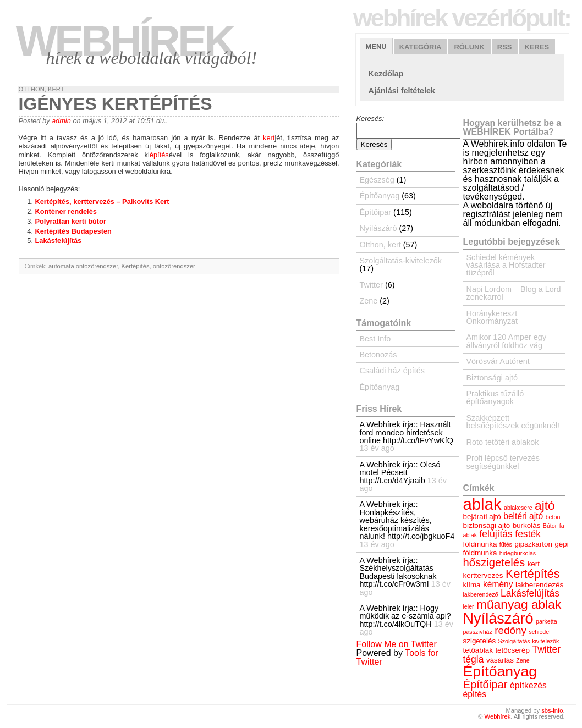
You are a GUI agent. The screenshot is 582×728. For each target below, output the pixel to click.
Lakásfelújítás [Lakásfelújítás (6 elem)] (530, 593)
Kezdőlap (386, 74)
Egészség (377, 180)
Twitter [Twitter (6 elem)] (546, 649)
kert (269, 138)
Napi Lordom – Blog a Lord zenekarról (514, 293)
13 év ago (377, 448)
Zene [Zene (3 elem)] (523, 660)
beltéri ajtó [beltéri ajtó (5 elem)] (523, 516)
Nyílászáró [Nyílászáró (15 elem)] (498, 618)
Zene (369, 301)
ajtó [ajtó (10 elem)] (545, 505)
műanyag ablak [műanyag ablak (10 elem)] (519, 604)
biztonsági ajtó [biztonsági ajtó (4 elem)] (487, 525)
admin (61, 121)
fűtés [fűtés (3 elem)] (506, 544)
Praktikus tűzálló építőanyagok (495, 398)
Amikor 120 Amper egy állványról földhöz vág (507, 341)
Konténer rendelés (66, 211)
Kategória (421, 47)
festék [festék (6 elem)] (528, 534)
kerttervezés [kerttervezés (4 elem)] (483, 575)
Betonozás (378, 355)
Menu (376, 46)
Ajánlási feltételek (402, 91)
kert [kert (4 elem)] (534, 564)
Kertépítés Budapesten (73, 231)
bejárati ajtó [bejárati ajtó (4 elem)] (482, 517)
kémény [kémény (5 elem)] (498, 584)
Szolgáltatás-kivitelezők (401, 261)
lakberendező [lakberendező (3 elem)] (481, 594)
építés (159, 155)
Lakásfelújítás (59, 241)
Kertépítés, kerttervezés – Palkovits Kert (102, 202)
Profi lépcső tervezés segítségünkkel (503, 462)
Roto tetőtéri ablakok (503, 442)
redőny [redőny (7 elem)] (510, 630)
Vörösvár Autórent (498, 361)
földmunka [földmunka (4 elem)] (480, 544)
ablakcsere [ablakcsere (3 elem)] (518, 508)
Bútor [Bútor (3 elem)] (550, 526)
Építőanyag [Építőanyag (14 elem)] (500, 671)
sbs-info (552, 710)
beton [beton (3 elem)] (553, 517)
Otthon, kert (42, 89)
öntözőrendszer (174, 266)
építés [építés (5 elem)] (475, 694)
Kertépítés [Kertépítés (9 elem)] (533, 574)
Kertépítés (136, 266)
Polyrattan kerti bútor (71, 221)
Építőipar (376, 212)
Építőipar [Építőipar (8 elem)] (485, 685)
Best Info (375, 339)
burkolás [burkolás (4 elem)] (527, 525)
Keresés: (370, 118)
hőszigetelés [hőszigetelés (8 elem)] (494, 562)
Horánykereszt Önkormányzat (492, 317)
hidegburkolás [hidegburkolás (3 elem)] (518, 553)
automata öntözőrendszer (83, 266)
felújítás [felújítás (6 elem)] (496, 534)
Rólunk (469, 47)
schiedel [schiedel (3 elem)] (539, 632)
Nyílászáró (378, 228)
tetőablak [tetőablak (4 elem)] (478, 650)
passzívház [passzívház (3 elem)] (478, 632)
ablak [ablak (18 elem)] (482, 504)
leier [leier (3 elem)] (469, 606)
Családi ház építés (392, 371)
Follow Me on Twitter (397, 644)
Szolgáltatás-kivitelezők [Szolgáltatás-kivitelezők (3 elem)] (529, 641)
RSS (505, 47)
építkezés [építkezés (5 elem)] (528, 685)
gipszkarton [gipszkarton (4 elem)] (533, 544)
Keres (537, 47)
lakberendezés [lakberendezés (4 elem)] (539, 585)
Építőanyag (380, 196)
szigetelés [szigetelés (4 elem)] (480, 641)
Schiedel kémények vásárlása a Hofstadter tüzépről (506, 265)
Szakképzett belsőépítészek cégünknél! (513, 422)
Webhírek (125, 41)
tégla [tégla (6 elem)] (474, 659)
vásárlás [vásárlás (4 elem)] (500, 660)
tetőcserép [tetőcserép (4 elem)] (512, 650)
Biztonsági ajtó (492, 378)
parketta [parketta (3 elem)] (547, 621)
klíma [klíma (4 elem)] (472, 585)
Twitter (371, 285)
